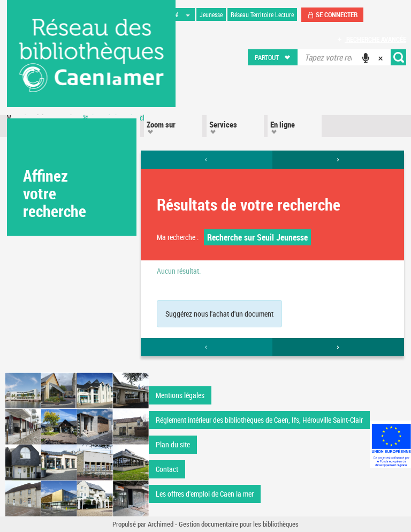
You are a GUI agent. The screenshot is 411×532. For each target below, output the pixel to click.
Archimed (161, 524)
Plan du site (173, 444)
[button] (273, 57)
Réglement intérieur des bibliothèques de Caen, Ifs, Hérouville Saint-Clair (259, 420)
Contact (167, 469)
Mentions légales (180, 395)
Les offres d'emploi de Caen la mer (205, 494)
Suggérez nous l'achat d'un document (219, 314)
